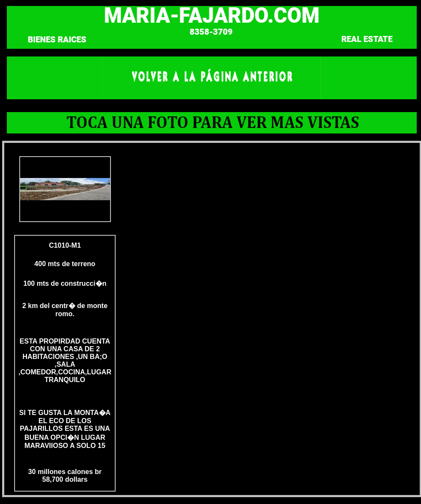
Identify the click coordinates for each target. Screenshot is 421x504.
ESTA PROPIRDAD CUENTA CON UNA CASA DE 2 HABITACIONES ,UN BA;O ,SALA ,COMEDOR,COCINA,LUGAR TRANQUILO (65, 360)
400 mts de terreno (65, 264)
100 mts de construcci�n (65, 283)
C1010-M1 (65, 245)
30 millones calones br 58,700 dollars (65, 476)
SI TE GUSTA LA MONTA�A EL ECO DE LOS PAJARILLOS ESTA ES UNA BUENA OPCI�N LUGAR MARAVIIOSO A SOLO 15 (65, 429)
